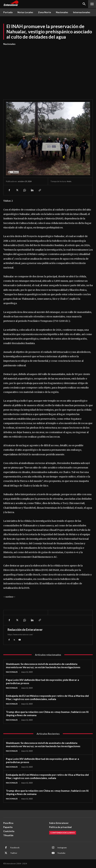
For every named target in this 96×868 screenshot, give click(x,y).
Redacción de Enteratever (25, 630)
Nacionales (9, 44)
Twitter (14, 853)
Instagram (62, 848)
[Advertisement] (48, 71)
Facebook (15, 848)
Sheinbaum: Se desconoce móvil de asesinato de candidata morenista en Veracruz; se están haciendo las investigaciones (43, 665)
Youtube (61, 853)
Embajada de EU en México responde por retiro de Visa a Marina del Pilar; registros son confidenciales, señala (47, 697)
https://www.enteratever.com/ (20, 634)
